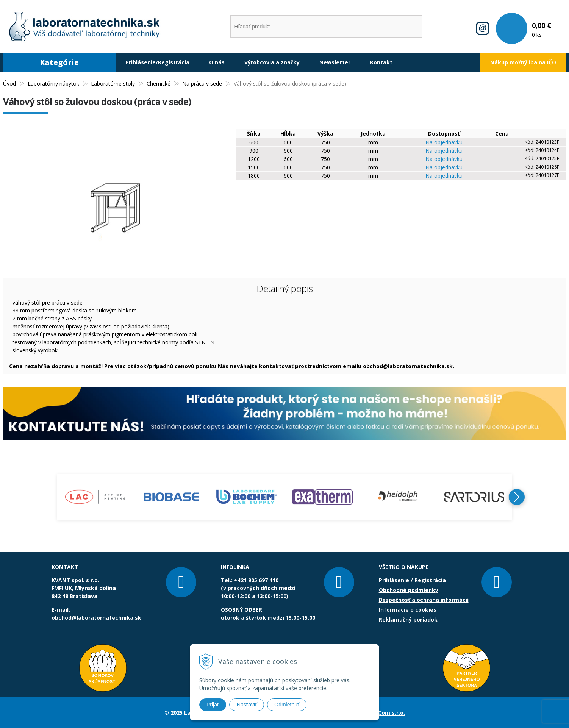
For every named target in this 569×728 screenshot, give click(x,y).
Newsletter (335, 62)
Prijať (213, 705)
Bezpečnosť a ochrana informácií (424, 600)
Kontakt (381, 62)
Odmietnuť (287, 705)
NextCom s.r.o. (385, 713)
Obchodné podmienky (409, 590)
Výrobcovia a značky (272, 62)
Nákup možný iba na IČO (523, 62)
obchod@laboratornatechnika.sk (96, 618)
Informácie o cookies (408, 610)
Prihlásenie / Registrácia (412, 580)
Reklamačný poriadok (408, 619)
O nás (217, 62)
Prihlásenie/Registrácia (157, 62)
